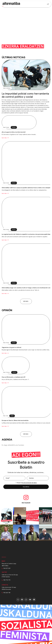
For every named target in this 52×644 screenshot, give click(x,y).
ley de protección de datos (29, 483)
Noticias (14, 127)
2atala (12, 416)
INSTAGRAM (26, 503)
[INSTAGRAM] (26, 497)
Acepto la (27, 483)
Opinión (14, 343)
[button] (48, 4)
